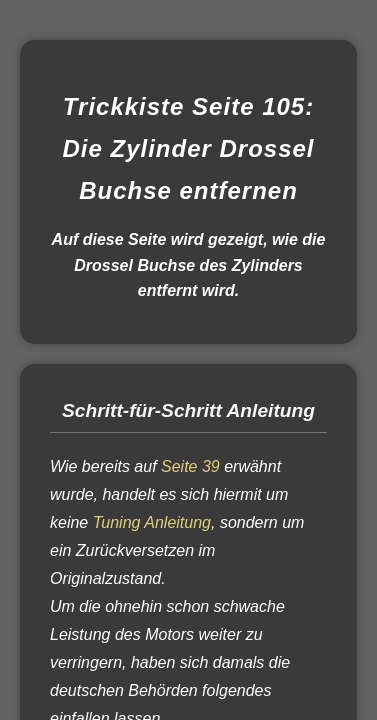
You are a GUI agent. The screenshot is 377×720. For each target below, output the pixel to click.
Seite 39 (190, 466)
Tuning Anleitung (152, 522)
